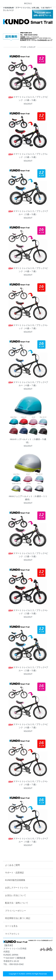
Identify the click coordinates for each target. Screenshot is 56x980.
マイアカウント (12, 934)
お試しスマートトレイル (17, 888)
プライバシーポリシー (16, 911)
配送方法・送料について (17, 903)
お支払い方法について (16, 895)
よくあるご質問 (12, 865)
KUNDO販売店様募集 (15, 880)
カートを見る (11, 926)
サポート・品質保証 (14, 873)
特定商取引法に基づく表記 (18, 918)
